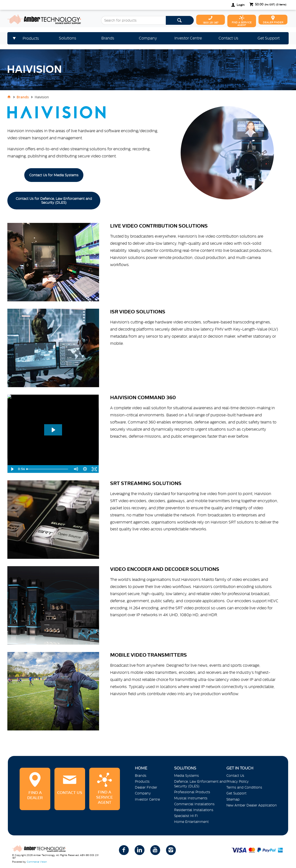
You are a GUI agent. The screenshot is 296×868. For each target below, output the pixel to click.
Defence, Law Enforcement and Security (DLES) (200, 784)
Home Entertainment (191, 822)
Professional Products (192, 792)
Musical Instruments (191, 798)
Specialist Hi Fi (186, 816)
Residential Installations (194, 810)
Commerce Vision (37, 862)
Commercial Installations (194, 804)
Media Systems (187, 776)
